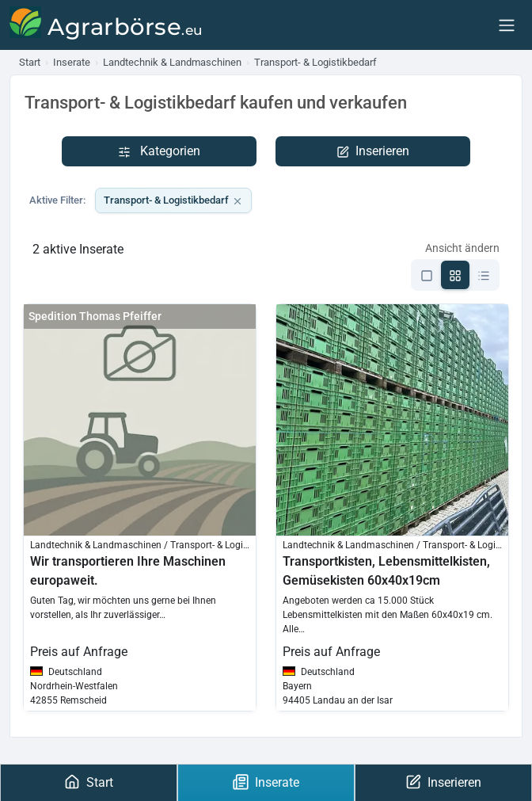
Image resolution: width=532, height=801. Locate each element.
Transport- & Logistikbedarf (173, 200)
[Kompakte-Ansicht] (484, 275)
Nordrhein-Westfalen (74, 686)
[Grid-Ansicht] (455, 275)
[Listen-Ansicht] (427, 275)
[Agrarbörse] (106, 25)
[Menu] (507, 25)
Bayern (297, 686)
